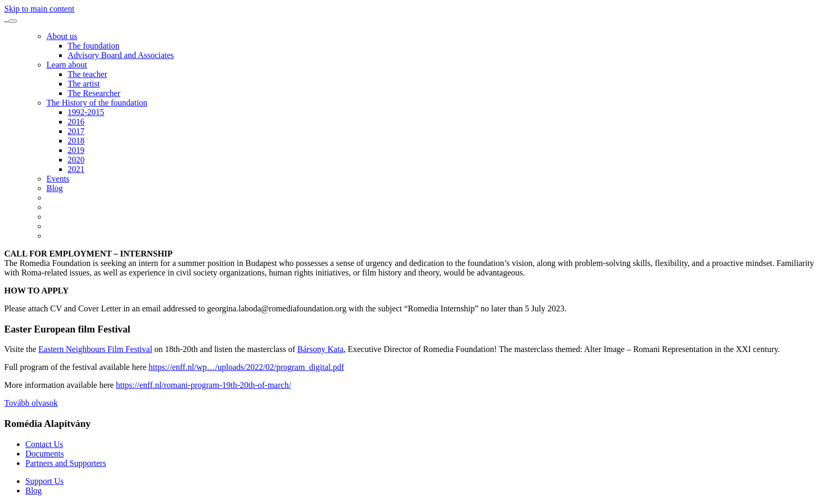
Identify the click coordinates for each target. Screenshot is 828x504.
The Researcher (94, 93)
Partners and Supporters (66, 463)
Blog (55, 188)
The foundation (93, 46)
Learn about (67, 65)
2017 (76, 131)
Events (58, 179)
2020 (76, 160)
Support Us (44, 481)
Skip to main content (39, 9)
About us (62, 36)
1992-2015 (86, 112)
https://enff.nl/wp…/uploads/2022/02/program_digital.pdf (246, 367)
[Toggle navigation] (13, 21)
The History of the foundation (97, 103)
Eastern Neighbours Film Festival (96, 349)
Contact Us (44, 444)
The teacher (87, 74)
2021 (76, 169)
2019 (76, 150)
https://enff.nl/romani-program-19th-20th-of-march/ (203, 385)
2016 (76, 122)
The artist (84, 84)
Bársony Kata (321, 349)
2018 (76, 141)
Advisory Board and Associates (121, 55)
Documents (45, 454)
